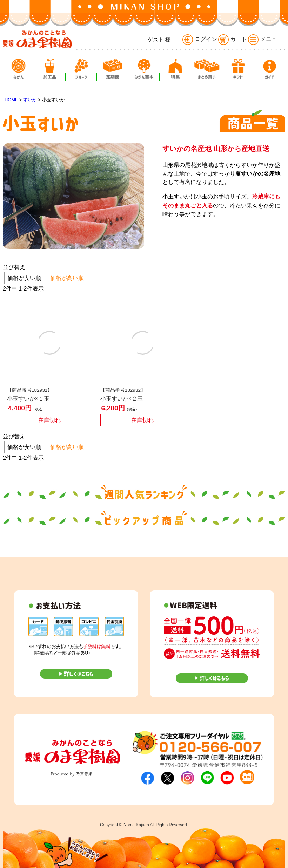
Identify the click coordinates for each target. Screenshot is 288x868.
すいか (30, 100)
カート (233, 39)
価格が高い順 (67, 278)
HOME (11, 100)
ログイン (200, 39)
